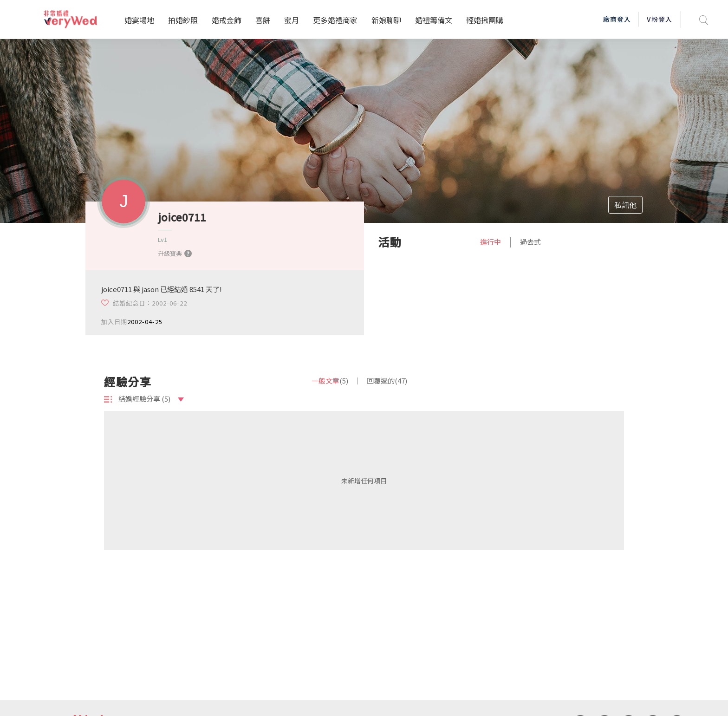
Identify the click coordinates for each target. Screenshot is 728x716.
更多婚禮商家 (335, 20)
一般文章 (330, 381)
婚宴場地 (139, 20)
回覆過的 (387, 381)
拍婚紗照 (183, 20)
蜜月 (292, 20)
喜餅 (263, 20)
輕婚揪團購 (485, 20)
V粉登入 (659, 19)
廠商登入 (617, 19)
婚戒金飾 (227, 20)
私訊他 (625, 205)
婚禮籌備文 (434, 20)
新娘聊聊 (386, 20)
